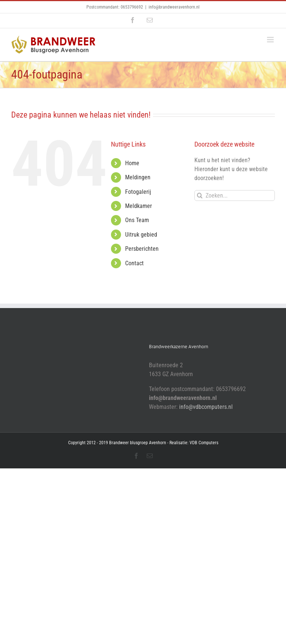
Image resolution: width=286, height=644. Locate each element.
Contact (134, 263)
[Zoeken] (200, 196)
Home (132, 163)
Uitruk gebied (141, 235)
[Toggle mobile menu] (271, 40)
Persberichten (142, 249)
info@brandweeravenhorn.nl (174, 7)
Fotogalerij (138, 192)
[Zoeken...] (235, 196)
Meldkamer (139, 206)
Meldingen (138, 177)
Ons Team (137, 220)
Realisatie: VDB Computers (194, 443)
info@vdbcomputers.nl (206, 407)
